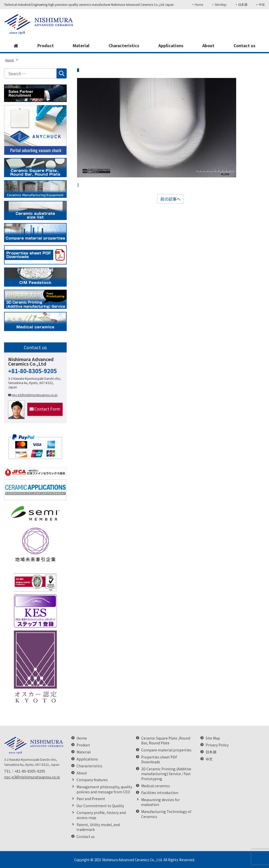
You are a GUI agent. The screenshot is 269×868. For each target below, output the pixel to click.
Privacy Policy (217, 745)
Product (45, 46)
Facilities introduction (160, 793)
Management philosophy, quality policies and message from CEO (104, 789)
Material (81, 46)
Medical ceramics (156, 786)
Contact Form (45, 409)
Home (199, 4)
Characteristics (124, 46)
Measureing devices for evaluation (161, 802)
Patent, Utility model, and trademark (98, 827)
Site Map (220, 4)
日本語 (243, 4)
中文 (262, 4)
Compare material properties (166, 750)
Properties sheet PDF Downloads (159, 760)
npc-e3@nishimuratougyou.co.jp (33, 395)
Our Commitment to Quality (100, 806)
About (208, 46)
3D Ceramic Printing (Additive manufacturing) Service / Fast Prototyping (166, 774)
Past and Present (91, 799)
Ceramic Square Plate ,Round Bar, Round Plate (166, 741)
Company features (92, 780)
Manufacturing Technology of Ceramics (166, 814)
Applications (171, 46)
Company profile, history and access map (101, 815)
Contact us (244, 46)
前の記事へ (170, 199)
